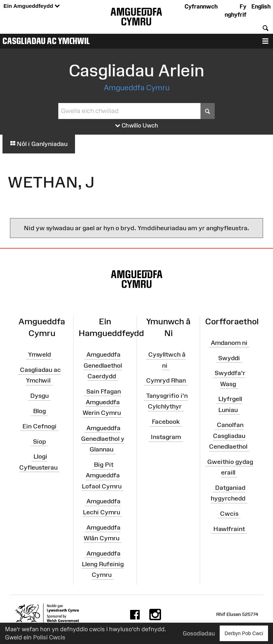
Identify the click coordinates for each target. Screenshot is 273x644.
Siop (39, 441)
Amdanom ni (229, 342)
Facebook (166, 422)
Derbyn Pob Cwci (244, 633)
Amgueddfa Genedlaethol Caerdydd (103, 365)
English (261, 6)
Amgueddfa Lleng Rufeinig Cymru (103, 564)
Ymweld (39, 355)
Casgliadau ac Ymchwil (46, 41)
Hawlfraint (229, 529)
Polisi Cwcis (49, 637)
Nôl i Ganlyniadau (39, 144)
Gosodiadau (199, 633)
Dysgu (39, 396)
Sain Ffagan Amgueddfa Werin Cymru (102, 402)
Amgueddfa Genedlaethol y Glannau (103, 439)
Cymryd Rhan (166, 380)
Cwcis (229, 514)
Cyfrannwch (201, 6)
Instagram (166, 437)
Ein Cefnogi (39, 426)
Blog (39, 411)
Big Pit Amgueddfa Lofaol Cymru (102, 475)
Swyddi (229, 358)
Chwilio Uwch (137, 126)
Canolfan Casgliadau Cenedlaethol (228, 435)
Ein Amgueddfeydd (32, 6)
